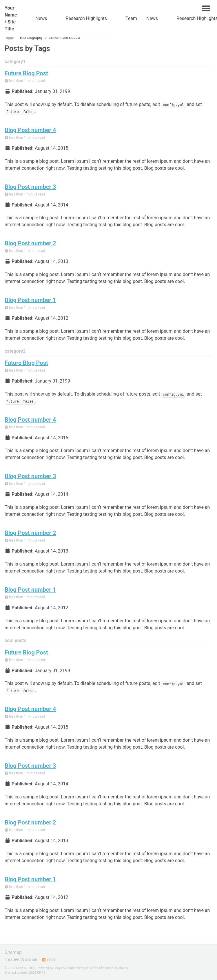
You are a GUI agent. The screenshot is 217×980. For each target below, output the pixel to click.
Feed (48, 960)
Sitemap (13, 952)
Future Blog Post (26, 73)
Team (131, 18)
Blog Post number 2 (30, 243)
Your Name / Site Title (11, 18)
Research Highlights (86, 18)
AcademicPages (77, 968)
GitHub (29, 960)
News (41, 18)
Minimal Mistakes (115, 968)
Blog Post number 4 (30, 130)
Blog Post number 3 (30, 187)
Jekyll (58, 968)
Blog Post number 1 (30, 300)
